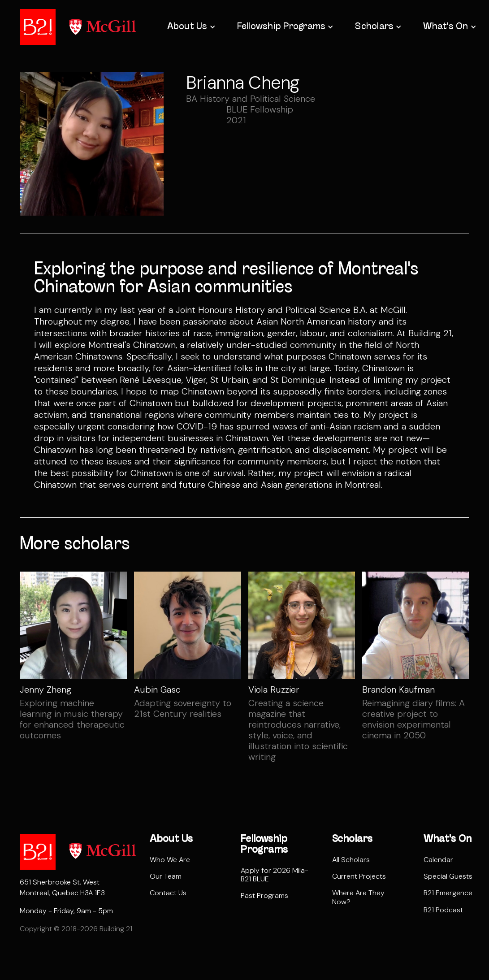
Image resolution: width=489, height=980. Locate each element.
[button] (190, 27)
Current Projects (359, 876)
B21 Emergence (448, 893)
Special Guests (448, 876)
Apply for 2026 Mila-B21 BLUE (275, 875)
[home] (38, 27)
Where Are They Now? (358, 897)
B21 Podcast (443, 910)
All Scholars (351, 860)
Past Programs (264, 895)
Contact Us (168, 893)
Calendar (438, 860)
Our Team (166, 876)
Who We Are (170, 860)
